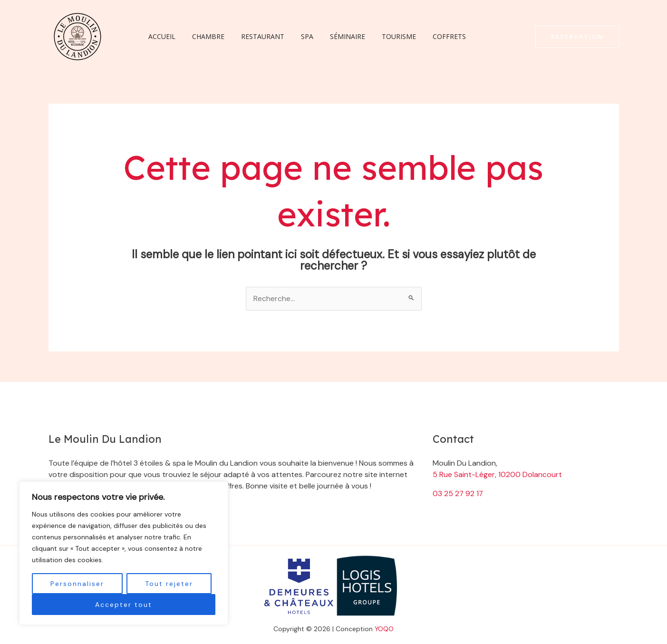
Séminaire (333, 36)
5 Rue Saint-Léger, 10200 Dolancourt (497, 474)
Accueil (160, 36)
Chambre (203, 36)
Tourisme (381, 36)
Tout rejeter (169, 584)
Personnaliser (77, 584)
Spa (296, 36)
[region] (124, 553)
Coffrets (428, 36)
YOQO (384, 629)
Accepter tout (124, 605)
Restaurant (255, 36)
